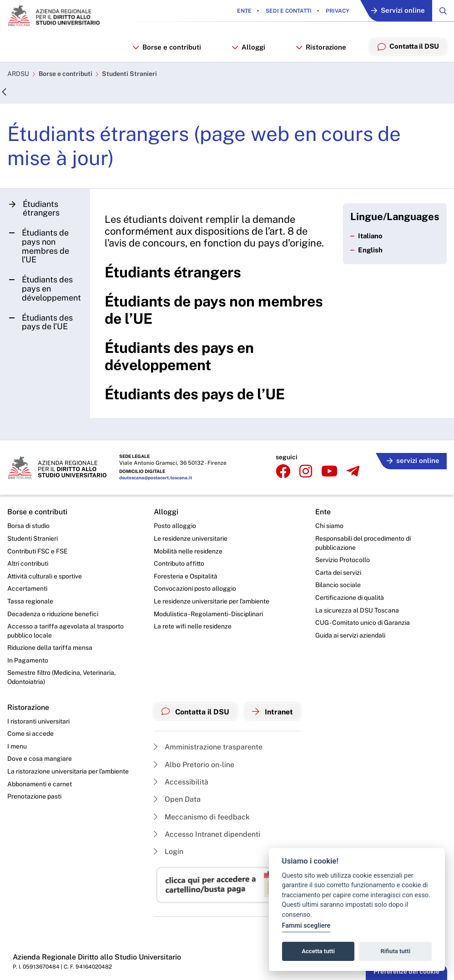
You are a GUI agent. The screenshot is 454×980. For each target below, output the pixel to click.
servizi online (413, 461)
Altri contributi (28, 563)
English (366, 250)
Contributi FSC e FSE (38, 551)
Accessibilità (181, 782)
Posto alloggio (175, 526)
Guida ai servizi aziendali (350, 635)
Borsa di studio (28, 526)
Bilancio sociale (338, 585)
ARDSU (18, 74)
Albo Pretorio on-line (194, 765)
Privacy (337, 11)
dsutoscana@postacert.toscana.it (156, 478)
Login (169, 852)
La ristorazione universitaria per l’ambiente (68, 771)
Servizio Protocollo (343, 560)
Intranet (272, 712)
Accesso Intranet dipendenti (207, 834)
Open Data (177, 800)
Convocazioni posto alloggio (195, 589)
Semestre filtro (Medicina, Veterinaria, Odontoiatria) (61, 678)
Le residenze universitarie (191, 538)
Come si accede (30, 734)
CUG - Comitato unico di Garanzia (363, 623)
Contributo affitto (179, 563)
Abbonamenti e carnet (40, 784)
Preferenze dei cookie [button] (406, 971)
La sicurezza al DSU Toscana (357, 610)
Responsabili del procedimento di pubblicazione (363, 543)
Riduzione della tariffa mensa (50, 648)
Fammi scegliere (306, 926)
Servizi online (398, 11)
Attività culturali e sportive (45, 576)
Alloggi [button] (248, 47)
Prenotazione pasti (34, 797)
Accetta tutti (318, 951)
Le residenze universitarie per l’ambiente (212, 601)
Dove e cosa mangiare (40, 759)
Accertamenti (27, 589)
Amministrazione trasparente (208, 747)
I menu (17, 746)
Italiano (367, 236)
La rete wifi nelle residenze (193, 626)
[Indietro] (4, 93)
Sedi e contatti (288, 11)
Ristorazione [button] (320, 47)
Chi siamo (329, 526)
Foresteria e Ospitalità (186, 576)
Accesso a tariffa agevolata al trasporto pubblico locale (66, 631)
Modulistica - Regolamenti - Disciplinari (208, 614)
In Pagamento (28, 660)
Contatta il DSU (195, 712)
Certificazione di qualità (350, 598)
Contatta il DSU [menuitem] (408, 46)
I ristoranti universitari (38, 721)
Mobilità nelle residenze (188, 551)
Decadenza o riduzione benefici (53, 614)
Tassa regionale (30, 601)
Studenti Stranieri (129, 74)
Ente (244, 11)
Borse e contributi (66, 74)
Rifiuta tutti (396, 951)
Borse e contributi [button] (166, 47)
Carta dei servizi (338, 573)
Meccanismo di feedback (202, 817)
